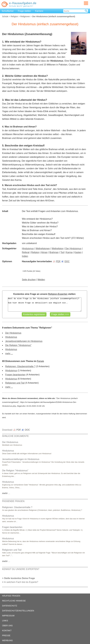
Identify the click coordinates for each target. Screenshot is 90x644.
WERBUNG (7, 640)
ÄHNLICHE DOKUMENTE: (16, 436)
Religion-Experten (58, 294)
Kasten (78, 252)
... (6, 493)
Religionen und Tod (15, 383)
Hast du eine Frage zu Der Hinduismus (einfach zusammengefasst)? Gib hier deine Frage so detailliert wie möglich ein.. (45, 304)
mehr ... (9, 353)
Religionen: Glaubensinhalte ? (20, 366)
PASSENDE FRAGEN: (14, 501)
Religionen (25, 16)
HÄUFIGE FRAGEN (11, 596)
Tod (62, 252)
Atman (44, 252)
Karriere (39, 11)
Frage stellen (25, 11)
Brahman (54, 252)
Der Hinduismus (73, 249)
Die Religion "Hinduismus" (18, 345)
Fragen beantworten (15, 375)
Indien (25, 256)
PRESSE (6, 635)
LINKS (5, 621)
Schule (5, 16)
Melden (41, 280)
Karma (69, 252)
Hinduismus (28, 249)
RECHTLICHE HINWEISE (14, 601)
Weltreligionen (43, 249)
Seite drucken (29, 280)
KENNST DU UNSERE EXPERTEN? (21, 569)
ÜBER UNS (7, 626)
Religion (14, 16)
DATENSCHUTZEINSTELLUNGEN (18, 611)
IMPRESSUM (8, 616)
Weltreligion (58, 249)
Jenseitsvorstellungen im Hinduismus (24, 341)
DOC (66, 261)
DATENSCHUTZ (10, 606)
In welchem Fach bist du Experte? (21, 582)
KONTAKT (7, 631)
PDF (57, 261)
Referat (26, 252)
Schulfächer (8, 11)
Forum (40, 361)
